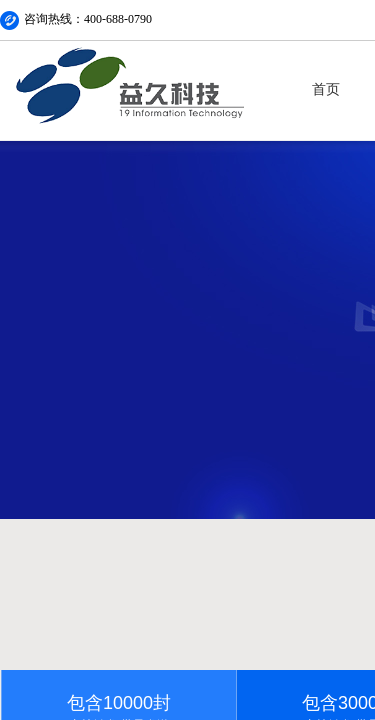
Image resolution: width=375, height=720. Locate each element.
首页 (326, 89)
